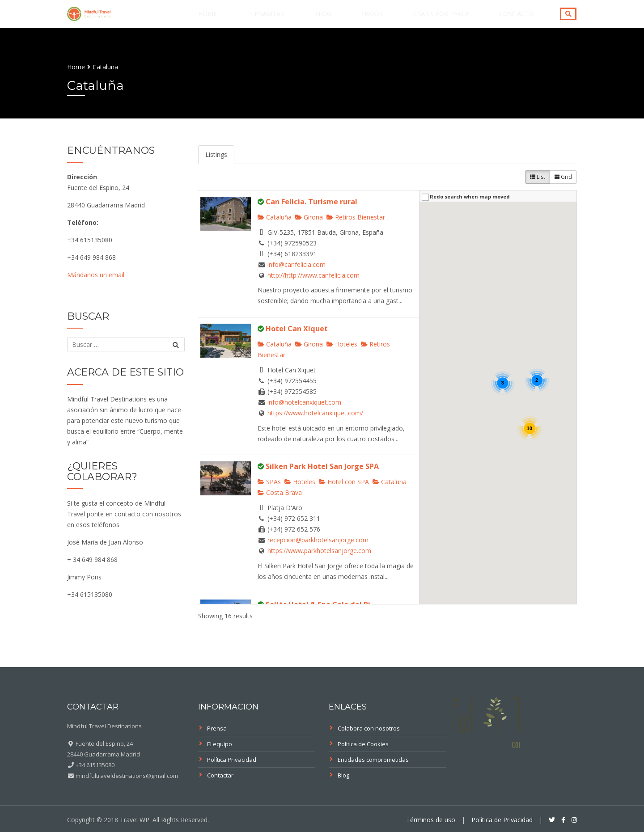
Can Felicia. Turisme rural (311, 202)
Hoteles (342, 344)
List (538, 177)
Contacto (523, 19)
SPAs (269, 482)
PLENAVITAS (321, 19)
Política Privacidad (232, 760)
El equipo (220, 744)
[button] (455, 366)
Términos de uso (431, 820)
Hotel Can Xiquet (297, 329)
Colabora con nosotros (369, 728)
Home (276, 19)
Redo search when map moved (470, 196)
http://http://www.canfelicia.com (314, 275)
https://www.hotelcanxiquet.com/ (315, 413)
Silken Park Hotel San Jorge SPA (322, 466)
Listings (216, 154)
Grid (563, 177)
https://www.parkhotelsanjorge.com (319, 551)
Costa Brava (280, 492)
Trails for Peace (460, 19)
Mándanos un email (96, 275)
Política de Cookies (363, 744)
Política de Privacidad (502, 820)
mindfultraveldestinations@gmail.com (126, 776)
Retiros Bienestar (356, 217)
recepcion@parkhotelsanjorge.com (318, 540)
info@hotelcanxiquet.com (304, 402)
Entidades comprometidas (373, 760)
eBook (403, 19)
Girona (309, 217)
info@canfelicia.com (297, 264)
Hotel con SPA (344, 482)
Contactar (220, 775)
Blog (366, 19)
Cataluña (275, 217)
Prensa (217, 728)
